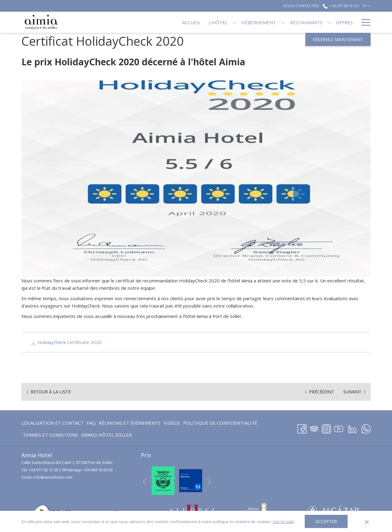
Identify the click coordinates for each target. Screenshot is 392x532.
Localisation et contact (53, 423)
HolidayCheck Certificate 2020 (66, 342)
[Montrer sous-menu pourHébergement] (262, 22)
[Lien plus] (364, 22)
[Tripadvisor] (314, 428)
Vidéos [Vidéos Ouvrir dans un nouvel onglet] (172, 424)
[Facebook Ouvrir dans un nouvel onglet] (302, 428)
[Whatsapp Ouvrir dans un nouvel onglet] (366, 428)
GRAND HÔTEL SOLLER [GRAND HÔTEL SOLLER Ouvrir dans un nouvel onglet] (107, 436)
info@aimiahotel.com (53, 477)
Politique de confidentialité (220, 423)
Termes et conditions (51, 435)
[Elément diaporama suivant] (209, 482)
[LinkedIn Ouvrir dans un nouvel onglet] (352, 428)
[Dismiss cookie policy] (367, 522)
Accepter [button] (326, 521)
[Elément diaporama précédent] (145, 482)
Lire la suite (283, 522)
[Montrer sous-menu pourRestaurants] (309, 22)
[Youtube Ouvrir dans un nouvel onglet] (339, 428)
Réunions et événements (130, 423)
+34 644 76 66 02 (98, 470)
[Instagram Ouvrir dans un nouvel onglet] (326, 428)
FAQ (91, 423)
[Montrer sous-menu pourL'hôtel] (214, 22)
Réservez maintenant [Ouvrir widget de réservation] (338, 39)
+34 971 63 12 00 (43, 470)
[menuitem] (171, 22)
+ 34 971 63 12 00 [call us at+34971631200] (341, 6)
